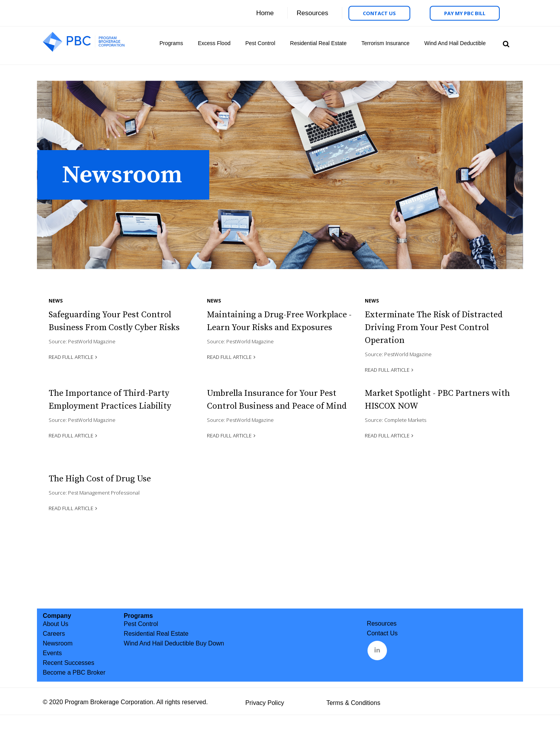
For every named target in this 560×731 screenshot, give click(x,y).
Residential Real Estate (318, 43)
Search (505, 43)
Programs (171, 43)
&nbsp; (378, 650)
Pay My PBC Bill (465, 13)
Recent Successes (69, 663)
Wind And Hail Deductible (455, 43)
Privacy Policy (265, 703)
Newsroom (58, 643)
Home (265, 13)
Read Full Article (71, 357)
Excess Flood (214, 43)
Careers (54, 634)
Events (52, 653)
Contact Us (379, 13)
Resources (312, 13)
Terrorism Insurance (385, 43)
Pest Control (260, 43)
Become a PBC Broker (74, 672)
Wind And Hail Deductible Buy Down (174, 643)
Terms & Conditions (353, 703)
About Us (56, 624)
